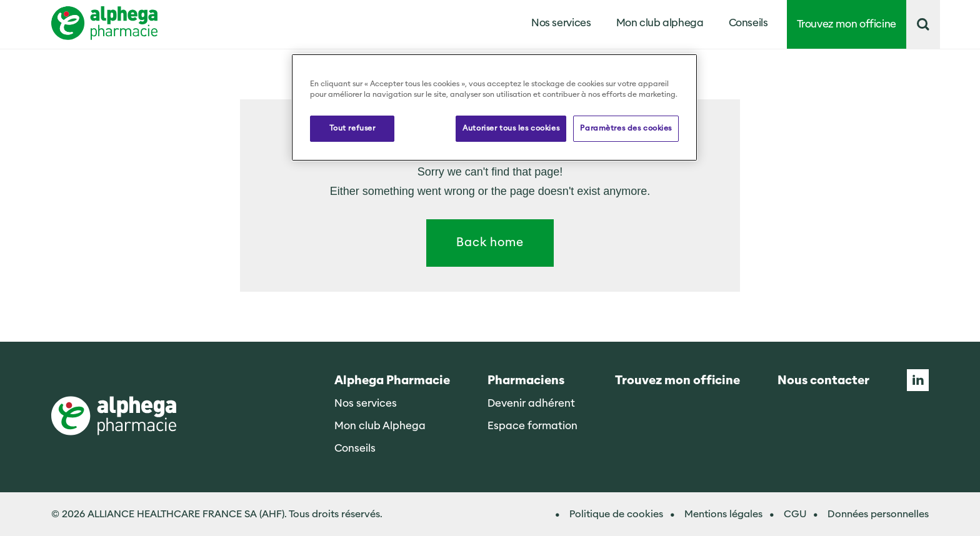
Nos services (366, 403)
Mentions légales (723, 514)
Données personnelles (878, 514)
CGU (795, 514)
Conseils (748, 23)
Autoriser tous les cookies (511, 128)
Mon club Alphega (380, 426)
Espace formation (532, 426)
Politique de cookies (616, 514)
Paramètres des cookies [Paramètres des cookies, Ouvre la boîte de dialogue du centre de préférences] (626, 128)
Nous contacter (823, 381)
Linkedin (918, 380)
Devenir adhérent (531, 403)
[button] (923, 24)
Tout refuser (352, 128)
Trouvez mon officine (847, 24)
